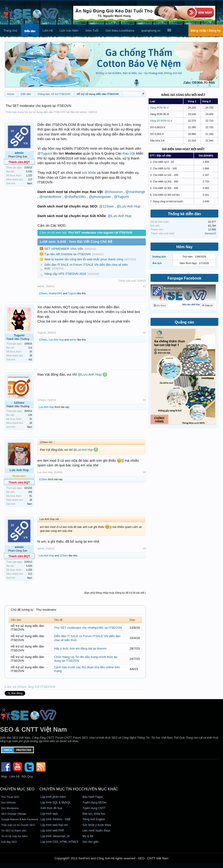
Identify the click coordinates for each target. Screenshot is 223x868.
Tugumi (72, 293)
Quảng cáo (185, 322)
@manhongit (135, 192)
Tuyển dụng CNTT (94, 808)
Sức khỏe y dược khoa (97, 825)
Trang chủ (10, 31)
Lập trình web (49, 814)
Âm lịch (157, 263)
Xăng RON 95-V (159, 108)
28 (31, 356)
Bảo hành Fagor (93, 797)
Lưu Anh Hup (56, 340)
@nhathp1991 (75, 197)
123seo (43, 293)
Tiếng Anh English (94, 819)
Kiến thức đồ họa (51, 808)
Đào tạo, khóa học (94, 814)
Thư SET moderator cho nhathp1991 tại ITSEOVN (88, 628)
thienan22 (210, 233)
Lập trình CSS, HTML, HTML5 (59, 842)
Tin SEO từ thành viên (14, 831)
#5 (144, 548)
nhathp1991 (55, 293)
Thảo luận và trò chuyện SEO (18, 825)
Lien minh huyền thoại (96, 831)
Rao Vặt (129, 153)
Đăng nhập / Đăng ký (206, 31)
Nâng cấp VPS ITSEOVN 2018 (65, 274)
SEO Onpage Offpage (14, 814)
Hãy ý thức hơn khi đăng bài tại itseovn (80, 648)
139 (30, 415)
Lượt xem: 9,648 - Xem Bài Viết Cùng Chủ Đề (76, 242)
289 (30, 492)
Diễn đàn (30, 31)
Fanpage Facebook (185, 278)
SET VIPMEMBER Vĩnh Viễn (64, 249)
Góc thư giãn (91, 842)
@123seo (106, 206)
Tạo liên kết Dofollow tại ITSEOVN (68, 254)
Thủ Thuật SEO (10, 797)
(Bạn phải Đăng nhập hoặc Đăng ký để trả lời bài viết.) (115, 593)
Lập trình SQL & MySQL (56, 803)
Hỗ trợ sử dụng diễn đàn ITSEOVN (45, 112)
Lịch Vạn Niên (69, 31)
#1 (144, 286)
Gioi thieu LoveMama (120, 31)
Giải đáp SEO (9, 842)
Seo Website (8, 803)
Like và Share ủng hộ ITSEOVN (30, 687)
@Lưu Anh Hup (128, 206)
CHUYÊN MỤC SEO (17, 789)
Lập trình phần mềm (53, 797)
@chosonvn (114, 192)
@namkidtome (50, 197)
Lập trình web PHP (52, 831)
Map (4, 776)
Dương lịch (159, 257)
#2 (144, 333)
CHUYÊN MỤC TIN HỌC (60, 789)
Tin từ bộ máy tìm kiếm (14, 836)
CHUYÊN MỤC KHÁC (100, 789)
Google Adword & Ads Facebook (20, 819)
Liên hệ (47, 31)
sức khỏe (89, 173)
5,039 (29, 172)
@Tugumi (45, 153)
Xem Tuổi (92, 31)
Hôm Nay (184, 247)
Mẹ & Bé (88, 836)
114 (30, 348)
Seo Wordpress (10, 808)
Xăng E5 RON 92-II (161, 121)
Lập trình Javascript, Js (55, 836)
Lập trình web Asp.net (54, 825)
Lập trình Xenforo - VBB (55, 819)
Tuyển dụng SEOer (95, 803)
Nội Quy (27, 776)
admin (83, 112)
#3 (144, 400)
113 (30, 180)
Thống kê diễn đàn (184, 214)
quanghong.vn (151, 31)
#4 (144, 472)
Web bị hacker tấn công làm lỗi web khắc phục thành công (84, 259)
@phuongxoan (100, 197)
